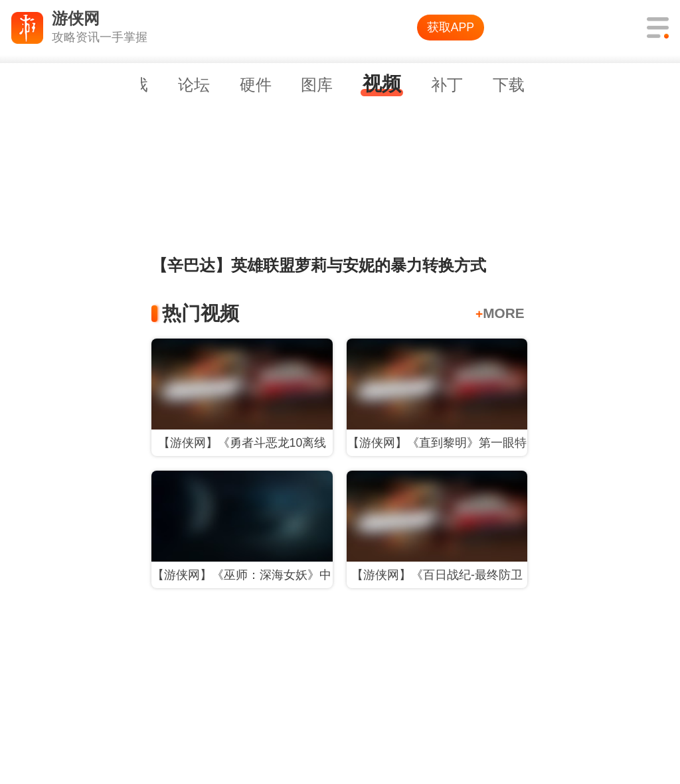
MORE (500, 313)
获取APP (451, 27)
